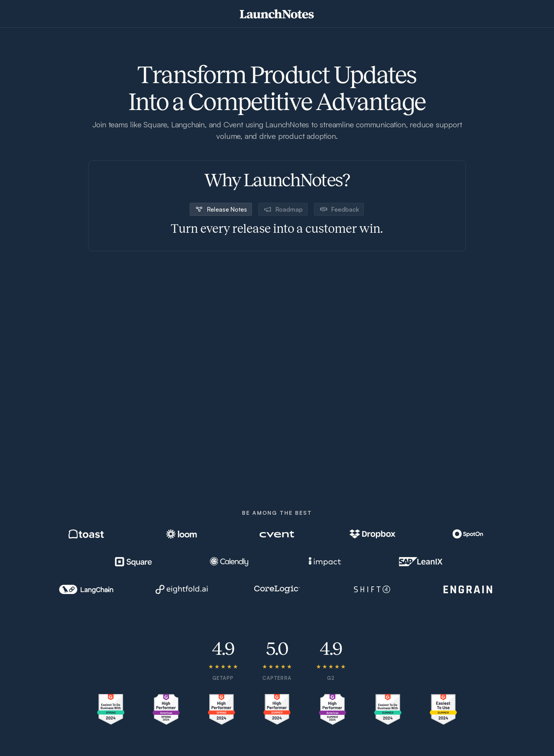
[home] (277, 14)
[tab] (221, 209)
